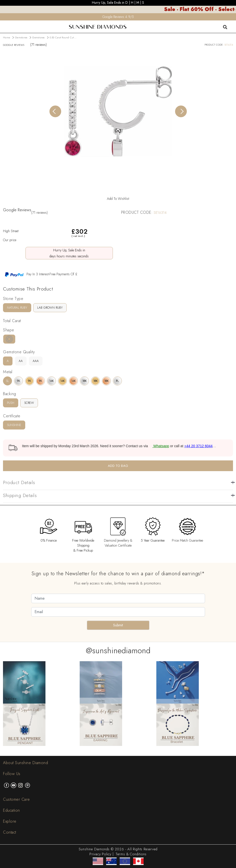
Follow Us (12, 774)
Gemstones (21, 37)
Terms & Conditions (131, 854)
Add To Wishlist (118, 199)
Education (11, 810)
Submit (118, 625)
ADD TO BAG (118, 466)
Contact (10, 832)
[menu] (3, 24)
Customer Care (16, 799)
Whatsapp (159, 446)
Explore (10, 821)
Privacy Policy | (102, 854)
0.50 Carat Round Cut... (63, 37)
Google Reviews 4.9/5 (118, 17)
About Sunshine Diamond (25, 763)
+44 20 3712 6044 (198, 446)
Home (6, 37)
